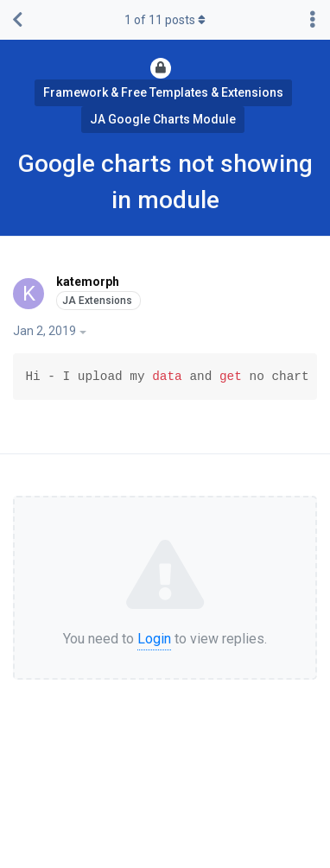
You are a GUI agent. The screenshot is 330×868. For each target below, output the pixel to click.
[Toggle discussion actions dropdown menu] (313, 20)
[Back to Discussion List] (17, 20)
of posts (165, 20)
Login (154, 639)
